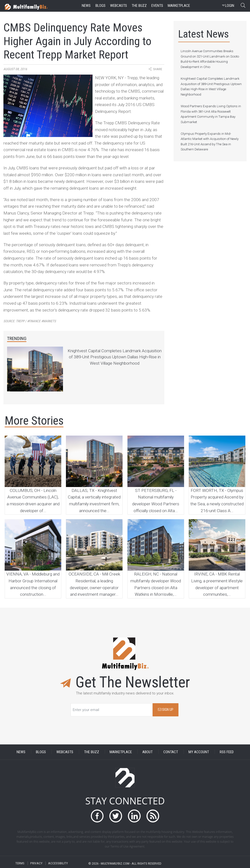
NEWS (21, 752)
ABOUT (147, 752)
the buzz (139, 6)
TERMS (20, 863)
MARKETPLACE (121, 752)
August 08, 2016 (15, 69)
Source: (30, 321)
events (157, 6)
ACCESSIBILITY (58, 863)
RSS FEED (227, 752)
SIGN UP (166, 710)
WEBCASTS (65, 752)
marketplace (179, 6)
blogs (100, 6)
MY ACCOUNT (199, 752)
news (86, 6)
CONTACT (171, 752)
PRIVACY (36, 863)
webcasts (119, 6)
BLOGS (41, 752)
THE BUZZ (92, 752)
